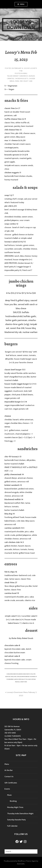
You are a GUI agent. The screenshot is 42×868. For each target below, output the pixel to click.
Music (9, 795)
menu (17, 81)
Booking (13, 801)
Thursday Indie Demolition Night (20, 814)
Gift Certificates (11, 783)
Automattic (21, 864)
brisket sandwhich (21, 76)
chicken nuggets (22, 79)
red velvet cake (26, 81)
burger (32, 76)
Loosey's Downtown (21, 25)
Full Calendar (12, 826)
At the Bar (9, 770)
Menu (22, 4)
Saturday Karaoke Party (16, 820)
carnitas (10, 79)
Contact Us (9, 776)
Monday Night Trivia (15, 807)
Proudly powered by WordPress (14, 861)
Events (7, 789)
